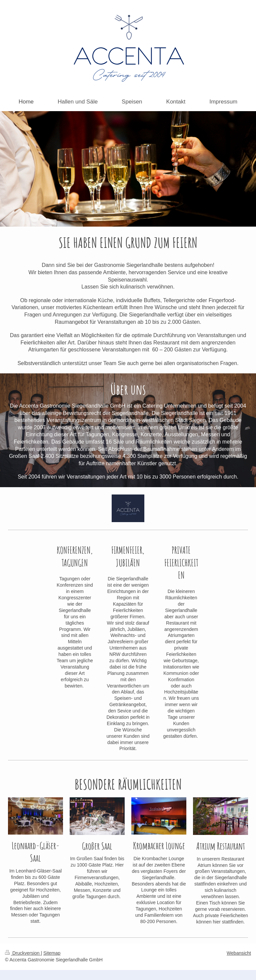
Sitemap (52, 953)
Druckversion (23, 953)
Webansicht (239, 953)
